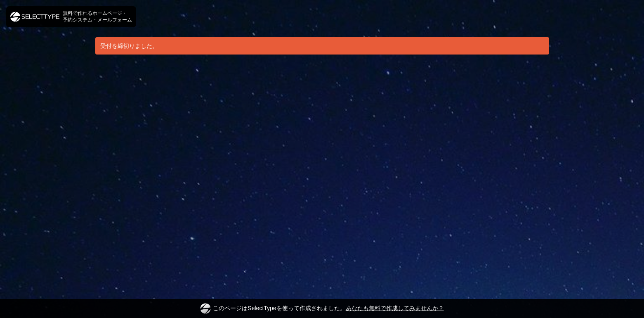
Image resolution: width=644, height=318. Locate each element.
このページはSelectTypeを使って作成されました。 (322, 309)
